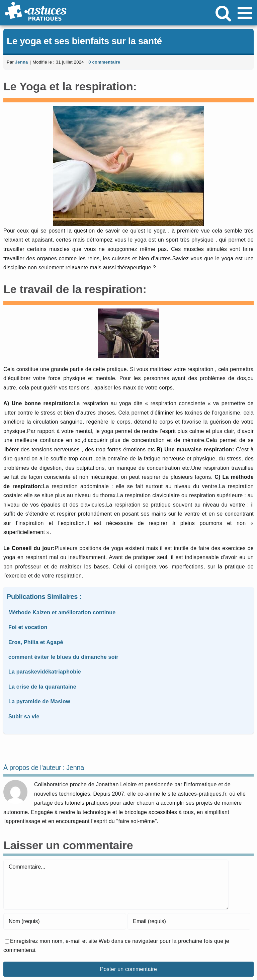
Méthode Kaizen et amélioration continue (62, 612)
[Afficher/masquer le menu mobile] (246, 13)
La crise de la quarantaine (42, 687)
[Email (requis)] (189, 921)
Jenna (22, 62)
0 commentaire (104, 62)
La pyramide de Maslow (39, 701)
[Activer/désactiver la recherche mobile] (223, 13)
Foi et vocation (28, 627)
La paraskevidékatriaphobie (45, 672)
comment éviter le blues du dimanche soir (63, 657)
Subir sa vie (24, 717)
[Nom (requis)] (65, 921)
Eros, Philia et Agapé (36, 642)
